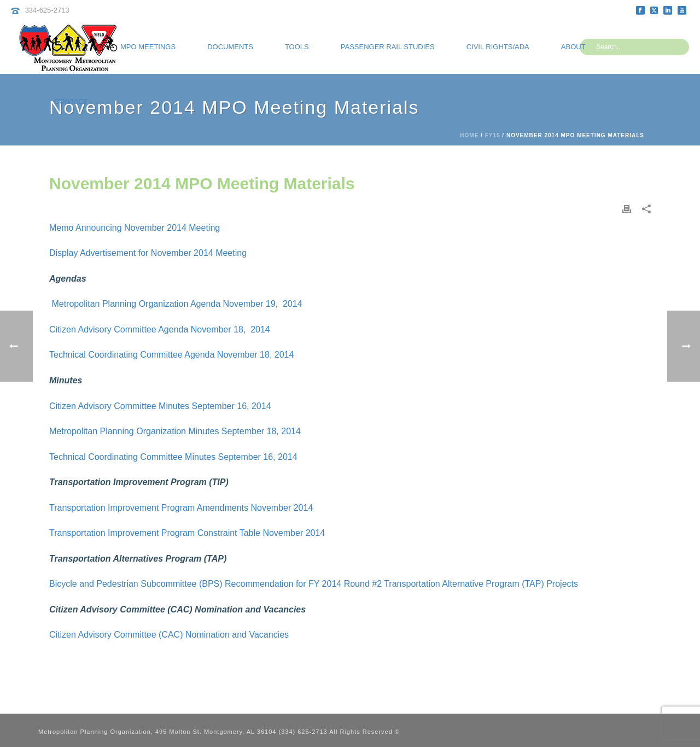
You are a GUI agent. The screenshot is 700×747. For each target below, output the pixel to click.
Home (469, 135)
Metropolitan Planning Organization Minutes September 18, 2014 (175, 431)
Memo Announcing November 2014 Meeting (136, 228)
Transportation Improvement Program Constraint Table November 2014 (187, 533)
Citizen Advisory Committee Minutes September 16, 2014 (160, 406)
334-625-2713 (47, 10)
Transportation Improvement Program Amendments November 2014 (181, 508)
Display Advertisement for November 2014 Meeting (148, 253)
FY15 (493, 135)
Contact (71, 101)
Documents (230, 47)
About (573, 47)
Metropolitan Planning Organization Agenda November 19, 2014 (176, 304)
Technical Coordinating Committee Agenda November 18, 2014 (171, 355)
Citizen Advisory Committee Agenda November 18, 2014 (160, 329)
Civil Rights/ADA (498, 47)
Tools (297, 47)
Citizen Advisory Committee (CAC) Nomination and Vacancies (169, 635)
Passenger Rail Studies (388, 47)
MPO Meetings (148, 47)
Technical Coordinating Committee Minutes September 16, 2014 (173, 457)
